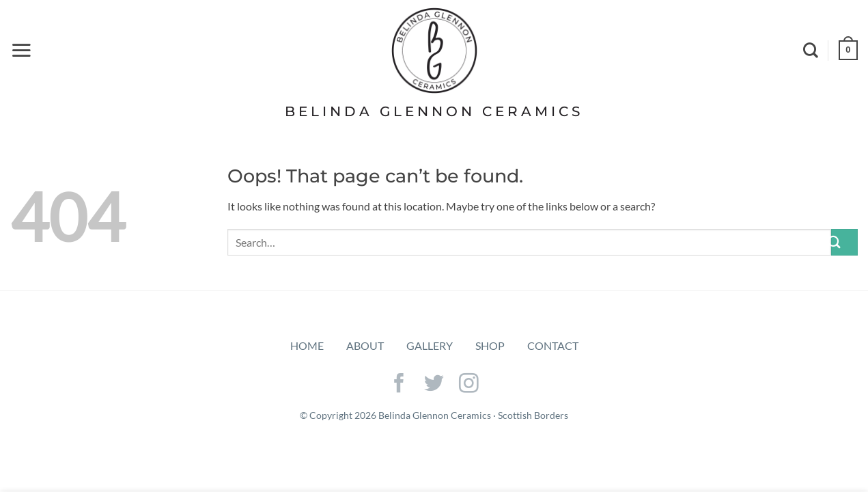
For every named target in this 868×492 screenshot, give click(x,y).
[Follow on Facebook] (399, 385)
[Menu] (21, 50)
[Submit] (844, 242)
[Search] (811, 50)
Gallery (430, 345)
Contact (553, 345)
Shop (490, 345)
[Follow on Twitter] (434, 385)
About (365, 345)
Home (307, 345)
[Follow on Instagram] (469, 385)
